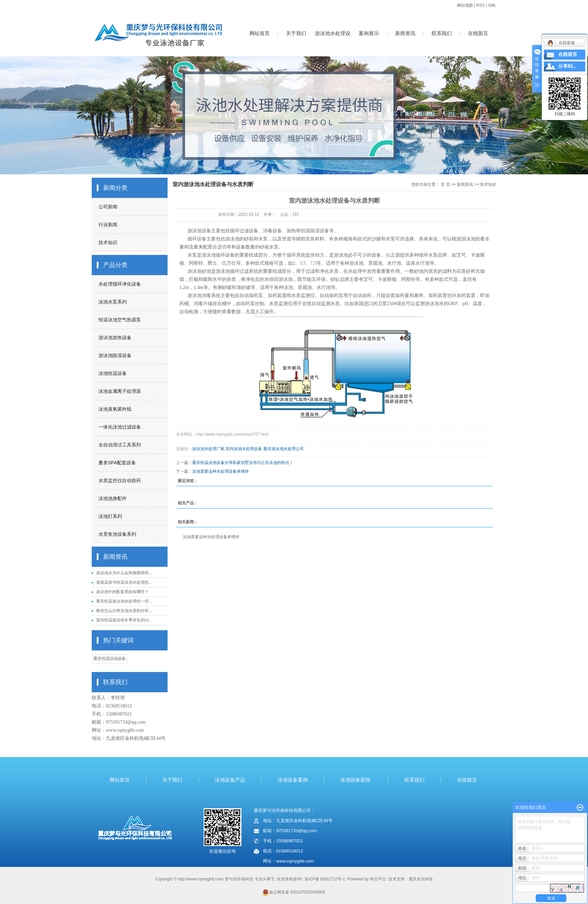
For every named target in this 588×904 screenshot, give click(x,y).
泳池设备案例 (293, 780)
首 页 (445, 184)
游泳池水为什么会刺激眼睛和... (124, 573)
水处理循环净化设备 (120, 284)
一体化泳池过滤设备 (120, 427)
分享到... (567, 66)
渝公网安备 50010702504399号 (294, 892)
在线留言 (478, 33)
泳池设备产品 (230, 780)
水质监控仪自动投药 (120, 480)
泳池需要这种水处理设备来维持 (220, 471)
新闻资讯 (405, 33)
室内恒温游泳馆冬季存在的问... (124, 620)
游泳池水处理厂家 (208, 449)
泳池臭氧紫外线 (115, 409)
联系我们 (442, 33)
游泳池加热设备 (115, 338)
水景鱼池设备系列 (117, 534)
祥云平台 (378, 879)
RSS (481, 5)
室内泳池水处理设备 (244, 449)
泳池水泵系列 (113, 302)
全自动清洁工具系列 (120, 445)
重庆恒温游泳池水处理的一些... (124, 601)
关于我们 (296, 33)
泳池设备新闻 (355, 780)
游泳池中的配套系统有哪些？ (122, 592)
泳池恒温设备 (113, 373)
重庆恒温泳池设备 (110, 659)
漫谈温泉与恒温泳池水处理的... (124, 582)
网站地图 (465, 5)
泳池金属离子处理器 (120, 391)
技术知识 (108, 242)
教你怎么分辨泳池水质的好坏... (124, 611)
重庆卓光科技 (421, 879)
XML (492, 5)
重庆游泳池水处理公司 (284, 449)
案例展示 (369, 33)
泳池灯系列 (110, 516)
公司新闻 (108, 207)
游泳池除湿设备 (115, 355)
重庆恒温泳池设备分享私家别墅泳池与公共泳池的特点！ (243, 463)
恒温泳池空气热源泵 (120, 320)
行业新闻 (108, 225)
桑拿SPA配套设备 (117, 463)
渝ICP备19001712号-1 (325, 879)
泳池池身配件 (113, 498)
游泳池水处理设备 (333, 40)
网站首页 (260, 33)
